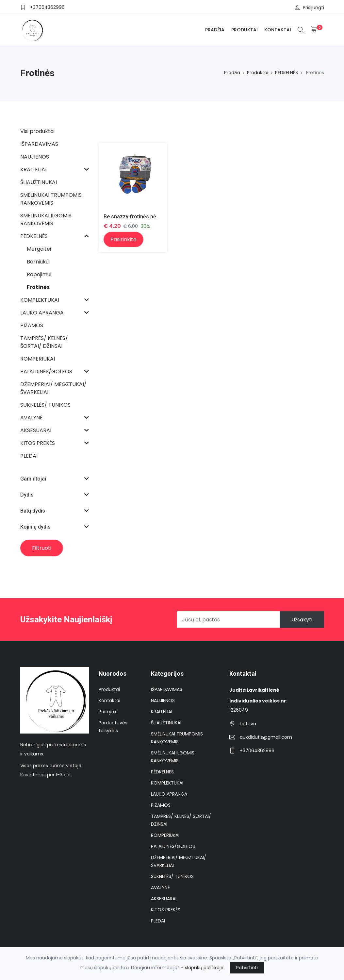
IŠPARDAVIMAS (167, 689)
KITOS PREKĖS (166, 910)
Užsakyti (302, 620)
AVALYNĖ (160, 887)
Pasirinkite (123, 239)
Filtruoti (42, 548)
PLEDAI (158, 921)
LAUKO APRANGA (169, 794)
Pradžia (215, 30)
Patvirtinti (247, 968)
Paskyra (107, 712)
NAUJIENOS (163, 701)
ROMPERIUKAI (165, 835)
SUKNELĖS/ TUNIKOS (172, 876)
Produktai (245, 30)
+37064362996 (47, 7)
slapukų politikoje (204, 968)
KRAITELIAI (162, 712)
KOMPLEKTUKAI (167, 783)
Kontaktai (278, 30)
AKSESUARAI (164, 899)
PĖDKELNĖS (287, 73)
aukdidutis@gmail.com (266, 737)
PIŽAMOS (161, 805)
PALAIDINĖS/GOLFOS (173, 846)
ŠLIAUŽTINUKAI (166, 723)
